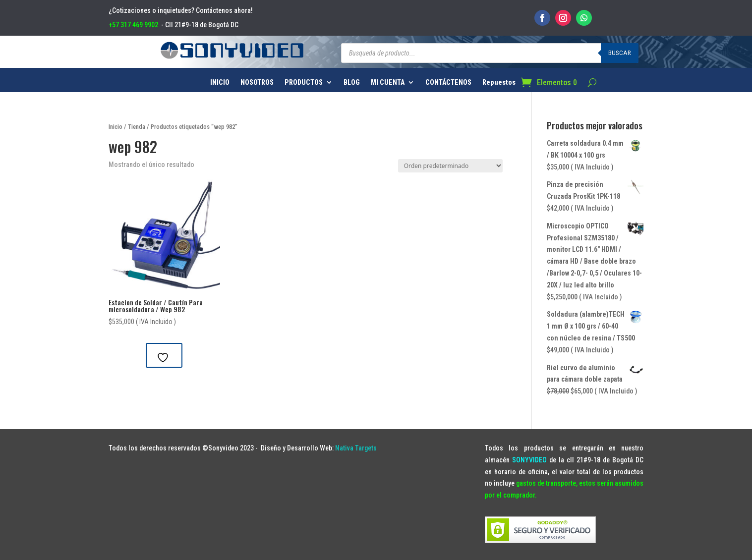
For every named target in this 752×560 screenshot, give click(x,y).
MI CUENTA (388, 83)
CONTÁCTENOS (448, 83)
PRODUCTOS (304, 83)
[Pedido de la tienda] (450, 166)
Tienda (137, 127)
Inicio (116, 127)
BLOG (352, 83)
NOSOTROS (257, 83)
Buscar (620, 53)
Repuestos (499, 83)
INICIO (220, 83)
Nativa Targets (356, 448)
